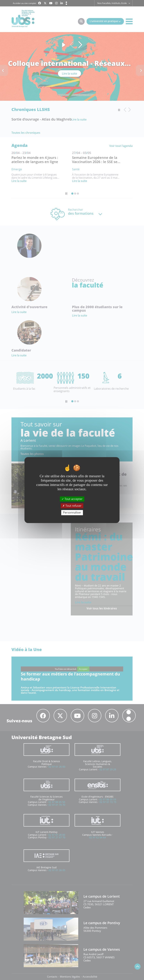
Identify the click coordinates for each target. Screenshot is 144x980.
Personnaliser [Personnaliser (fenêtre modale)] (72, 512)
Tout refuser (72, 506)
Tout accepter (72, 499)
